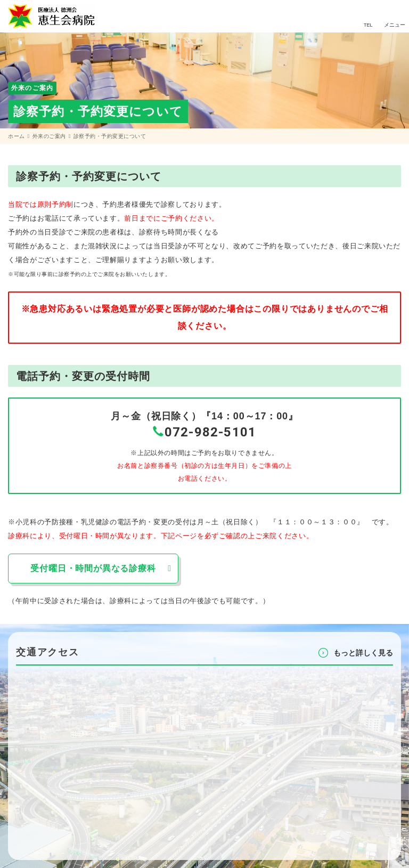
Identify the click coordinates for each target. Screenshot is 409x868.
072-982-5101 (210, 432)
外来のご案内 (49, 136)
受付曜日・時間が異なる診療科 (93, 568)
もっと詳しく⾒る (363, 653)
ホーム (17, 136)
